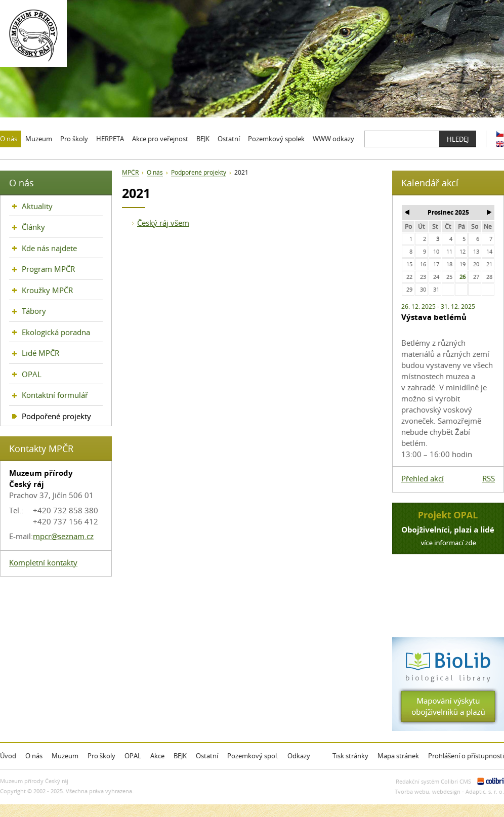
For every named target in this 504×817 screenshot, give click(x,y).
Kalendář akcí (430, 183)
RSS (489, 478)
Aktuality (37, 206)
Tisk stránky (350, 756)
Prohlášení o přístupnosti (466, 756)
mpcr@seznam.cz (63, 536)
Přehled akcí (423, 478)
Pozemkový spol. (253, 756)
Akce (157, 756)
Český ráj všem (163, 223)
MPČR (130, 172)
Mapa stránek (398, 756)
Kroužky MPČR (47, 290)
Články (33, 227)
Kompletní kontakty (43, 562)
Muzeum (65, 756)
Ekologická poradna (56, 332)
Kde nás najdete (49, 248)
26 (463, 277)
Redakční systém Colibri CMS (433, 781)
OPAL (32, 374)
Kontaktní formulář (55, 395)
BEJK (180, 756)
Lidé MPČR (40, 353)
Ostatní (207, 756)
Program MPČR (48, 269)
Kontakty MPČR (41, 448)
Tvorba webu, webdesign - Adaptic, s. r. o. (449, 791)
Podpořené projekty (199, 172)
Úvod (8, 756)
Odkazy (299, 756)
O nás (155, 172)
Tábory (34, 311)
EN (500, 144)
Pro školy (101, 756)
